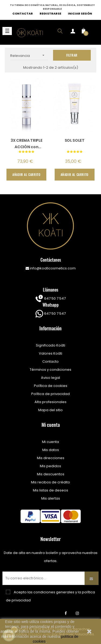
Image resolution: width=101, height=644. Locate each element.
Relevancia (29, 55)
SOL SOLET (75, 140)
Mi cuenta (50, 442)
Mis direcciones (51, 458)
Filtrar (72, 55)
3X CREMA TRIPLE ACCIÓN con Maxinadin (27, 143)
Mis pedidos (50, 466)
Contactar (23, 13)
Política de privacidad (50, 394)
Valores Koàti (50, 353)
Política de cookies (51, 386)
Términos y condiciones (50, 370)
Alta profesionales (50, 402)
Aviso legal (50, 378)
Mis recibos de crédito (50, 482)
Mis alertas (51, 498)
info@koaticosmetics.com (51, 268)
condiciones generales (54, 592)
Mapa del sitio (50, 410)
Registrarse (50, 13)
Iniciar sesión (80, 13)
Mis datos (51, 450)
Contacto (50, 361)
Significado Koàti (50, 345)
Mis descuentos (51, 474)
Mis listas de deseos (50, 490)
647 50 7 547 (55, 298)
